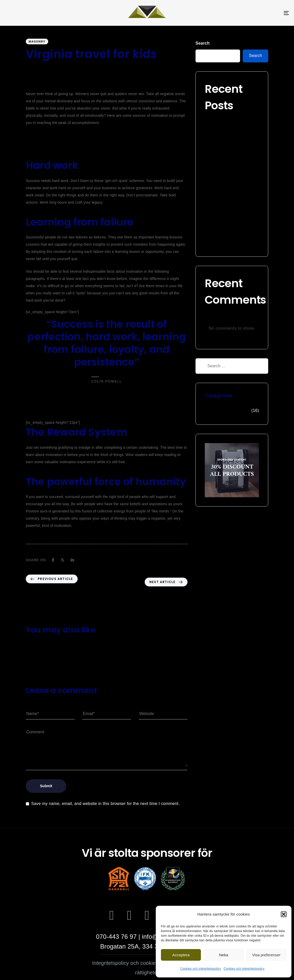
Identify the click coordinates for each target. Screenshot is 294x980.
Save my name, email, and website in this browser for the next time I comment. (105, 804)
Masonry (37, 41)
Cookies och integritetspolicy (201, 969)
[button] (284, 914)
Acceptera (181, 955)
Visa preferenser (266, 955)
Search (203, 43)
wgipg (31, 68)
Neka (223, 955)
